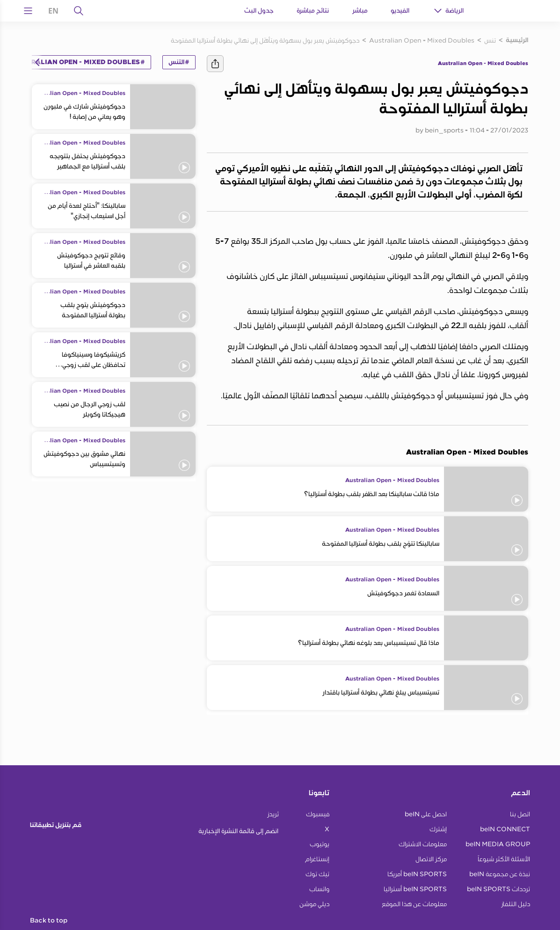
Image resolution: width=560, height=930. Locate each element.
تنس (490, 40)
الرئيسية (517, 40)
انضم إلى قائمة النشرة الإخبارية (238, 831)
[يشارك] (215, 64)
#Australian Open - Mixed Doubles (79, 62)
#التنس (179, 62)
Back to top (49, 921)
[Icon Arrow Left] (37, 62)
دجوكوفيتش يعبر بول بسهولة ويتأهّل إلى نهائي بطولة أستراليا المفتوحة (265, 40)
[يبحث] (79, 11)
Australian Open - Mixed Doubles (422, 40)
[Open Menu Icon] (28, 11)
